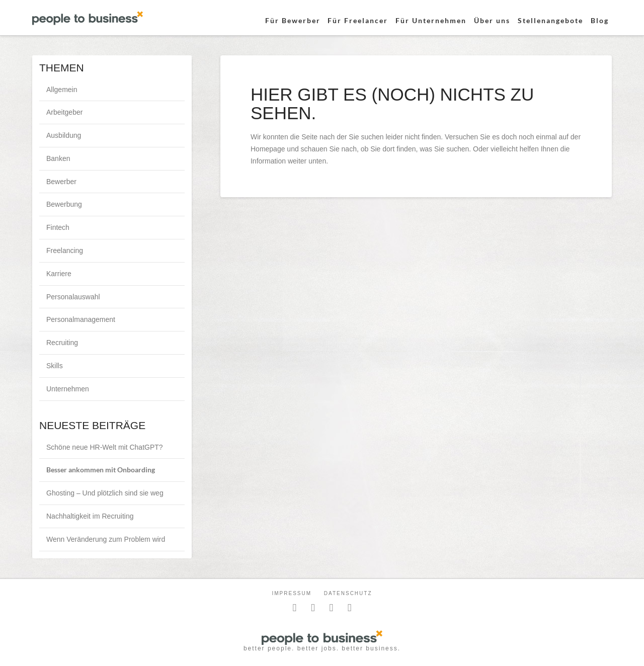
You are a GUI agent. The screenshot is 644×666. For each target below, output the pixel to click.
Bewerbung (64, 204)
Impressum (292, 593)
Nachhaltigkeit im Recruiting (90, 516)
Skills (55, 366)
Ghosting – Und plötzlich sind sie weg (105, 493)
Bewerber (61, 182)
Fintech (58, 227)
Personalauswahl (73, 297)
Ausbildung (64, 135)
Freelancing (65, 251)
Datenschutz (348, 593)
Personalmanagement (81, 319)
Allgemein (62, 90)
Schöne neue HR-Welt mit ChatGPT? (105, 447)
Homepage (268, 149)
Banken (58, 158)
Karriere (59, 274)
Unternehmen (68, 389)
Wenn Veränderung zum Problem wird (106, 539)
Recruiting (62, 343)
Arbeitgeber (64, 112)
